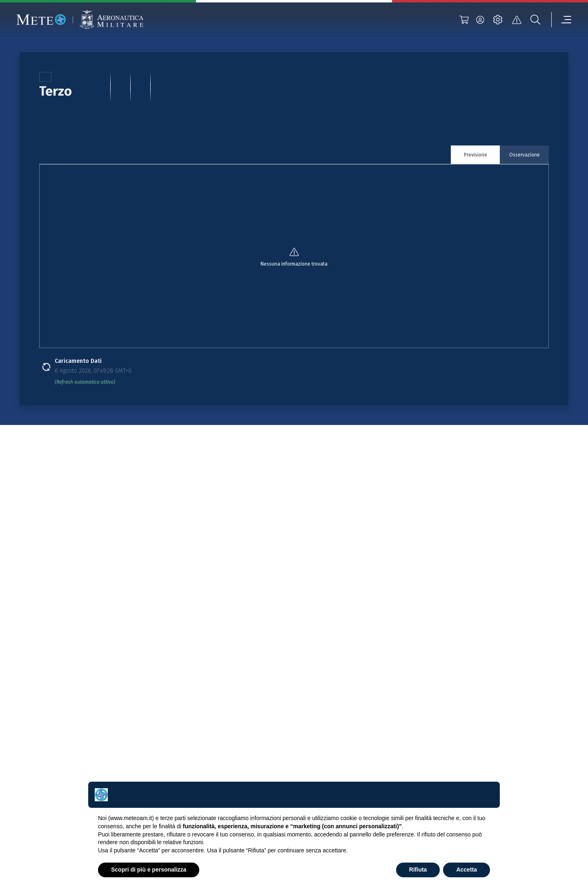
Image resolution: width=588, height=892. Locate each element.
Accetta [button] (467, 870)
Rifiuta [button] (418, 870)
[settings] (498, 20)
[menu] (561, 20)
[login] (480, 20)
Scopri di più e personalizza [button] (149, 870)
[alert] (517, 20)
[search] (535, 20)
